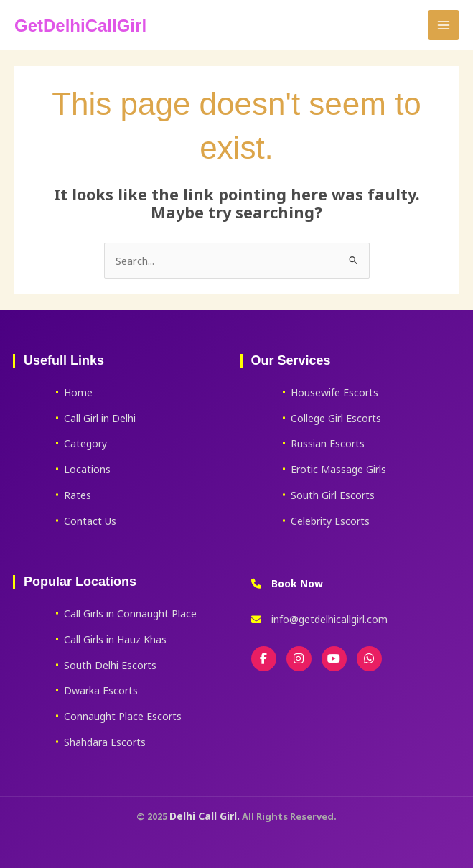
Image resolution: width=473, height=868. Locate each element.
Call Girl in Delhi (100, 418)
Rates (78, 495)
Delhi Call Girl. (205, 816)
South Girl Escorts (333, 495)
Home (78, 392)
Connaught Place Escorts (123, 716)
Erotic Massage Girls (338, 469)
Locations (87, 469)
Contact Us (90, 521)
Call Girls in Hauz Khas (115, 639)
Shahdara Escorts (105, 742)
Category (85, 443)
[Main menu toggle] (444, 25)
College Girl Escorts (336, 418)
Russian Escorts (328, 443)
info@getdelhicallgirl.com (329, 619)
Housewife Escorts (334, 392)
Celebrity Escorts (330, 521)
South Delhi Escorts (110, 665)
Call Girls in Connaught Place (130, 613)
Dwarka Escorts (101, 690)
